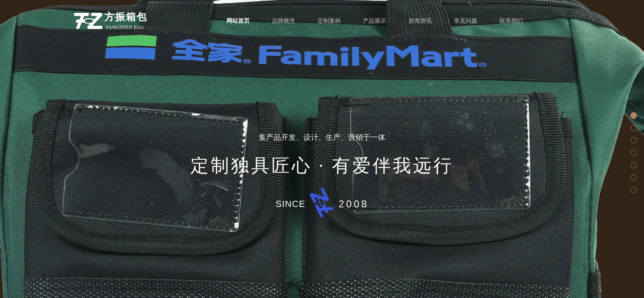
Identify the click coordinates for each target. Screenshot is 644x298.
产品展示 (375, 21)
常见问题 (466, 21)
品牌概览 (284, 21)
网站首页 (238, 21)
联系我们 (511, 21)
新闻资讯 (420, 21)
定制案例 (329, 21)
